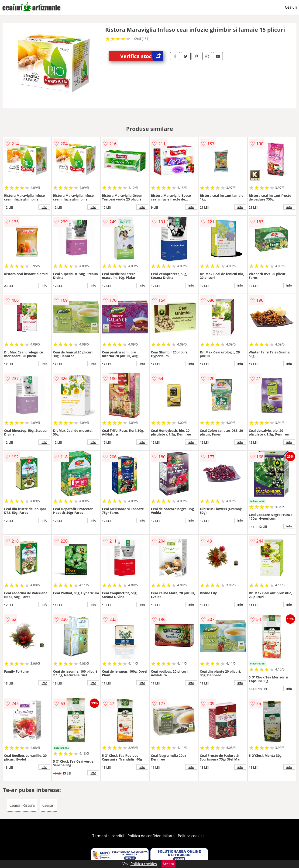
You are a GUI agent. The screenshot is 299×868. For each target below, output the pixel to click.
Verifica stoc (142, 56)
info (44, 207)
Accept (168, 864)
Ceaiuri (291, 7)
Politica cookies (191, 836)
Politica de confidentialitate (151, 836)
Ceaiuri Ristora (22, 805)
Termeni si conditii (108, 836)
